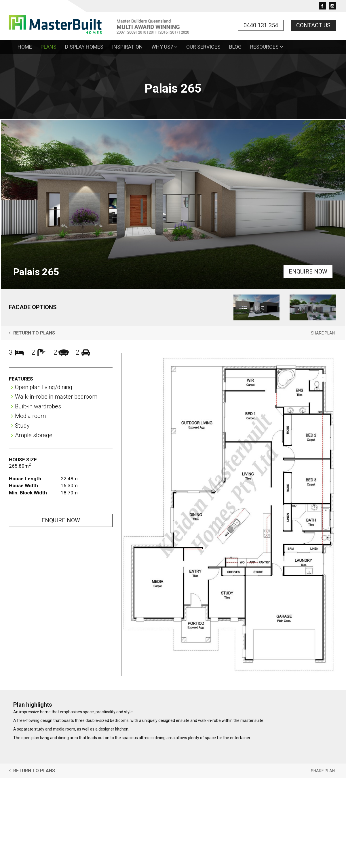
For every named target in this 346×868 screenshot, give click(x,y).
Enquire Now (308, 272)
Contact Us (313, 25)
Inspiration (127, 47)
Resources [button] (267, 47)
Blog (235, 47)
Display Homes (84, 47)
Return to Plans (32, 333)
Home (25, 47)
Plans (49, 47)
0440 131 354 (261, 25)
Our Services (203, 47)
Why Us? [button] (165, 47)
